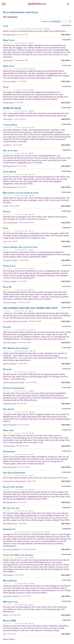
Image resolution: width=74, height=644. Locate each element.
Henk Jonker (8, 60)
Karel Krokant (8, 575)
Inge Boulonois (9, 446)
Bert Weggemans (10, 166)
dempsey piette (9, 34)
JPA (4, 634)
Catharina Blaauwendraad (14, 382)
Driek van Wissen (10, 81)
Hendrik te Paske (10, 302)
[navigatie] (4, 4)
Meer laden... (9, 639)
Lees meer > (66, 34)
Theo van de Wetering (12, 549)
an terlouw (7, 145)
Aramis (6, 206)
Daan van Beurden (11, 222)
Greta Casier (8, 119)
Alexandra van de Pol (11, 596)
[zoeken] (67, 4)
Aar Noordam (8, 103)
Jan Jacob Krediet (10, 260)
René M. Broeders (10, 364)
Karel (5, 241)
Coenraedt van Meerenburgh (15, 481)
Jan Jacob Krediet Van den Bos (15, 321)
